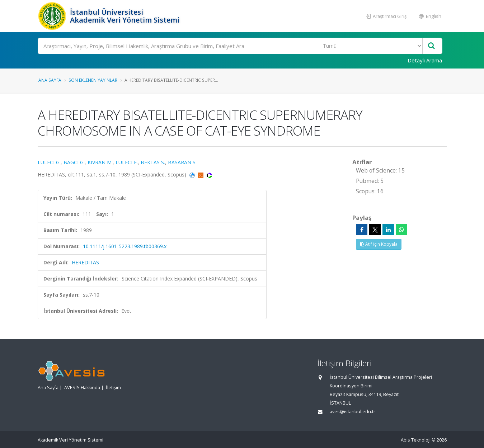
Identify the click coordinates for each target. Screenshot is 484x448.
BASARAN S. (182, 162)
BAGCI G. (74, 162)
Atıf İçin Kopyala (379, 244)
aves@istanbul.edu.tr (353, 412)
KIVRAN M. (100, 162)
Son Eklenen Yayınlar (93, 80)
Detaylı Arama (425, 60)
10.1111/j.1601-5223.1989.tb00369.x (125, 246)
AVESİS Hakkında (82, 388)
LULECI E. (127, 162)
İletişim (113, 388)
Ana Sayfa (50, 80)
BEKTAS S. (153, 162)
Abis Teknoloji (416, 440)
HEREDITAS (85, 262)
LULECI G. (49, 162)
